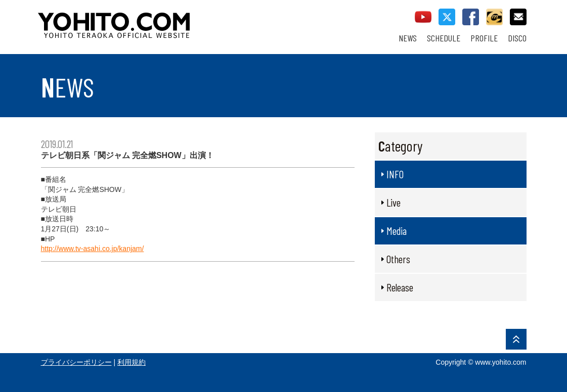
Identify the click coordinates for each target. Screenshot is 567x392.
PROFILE (484, 38)
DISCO (517, 38)
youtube (423, 17)
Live (394, 202)
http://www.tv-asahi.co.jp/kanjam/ (93, 249)
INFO (395, 174)
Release (400, 287)
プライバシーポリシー (76, 362)
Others (398, 259)
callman (494, 17)
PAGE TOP (516, 339)
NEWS (408, 38)
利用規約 (132, 362)
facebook (471, 17)
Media (397, 231)
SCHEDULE (444, 38)
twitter (447, 17)
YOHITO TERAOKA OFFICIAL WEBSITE (153, 20)
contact (518, 17)
